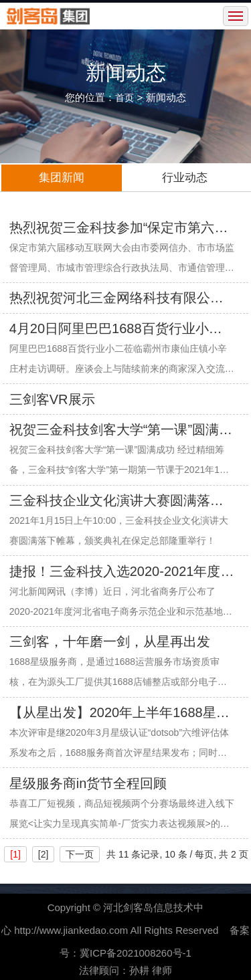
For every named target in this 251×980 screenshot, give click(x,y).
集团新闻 (62, 178)
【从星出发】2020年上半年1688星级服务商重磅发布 (119, 714)
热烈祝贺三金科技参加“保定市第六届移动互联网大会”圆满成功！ (119, 229)
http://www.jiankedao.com (71, 930)
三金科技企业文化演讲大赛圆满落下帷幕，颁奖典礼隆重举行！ (116, 502)
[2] (44, 854)
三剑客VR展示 (52, 399)
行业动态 (185, 178)
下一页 (80, 854)
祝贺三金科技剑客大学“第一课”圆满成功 (121, 431)
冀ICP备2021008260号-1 (136, 953)
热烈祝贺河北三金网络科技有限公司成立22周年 (116, 299)
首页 (124, 98)
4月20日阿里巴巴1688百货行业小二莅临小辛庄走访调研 (116, 330)
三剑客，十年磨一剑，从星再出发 (110, 642)
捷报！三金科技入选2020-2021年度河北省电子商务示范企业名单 (122, 573)
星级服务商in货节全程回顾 (88, 783)
